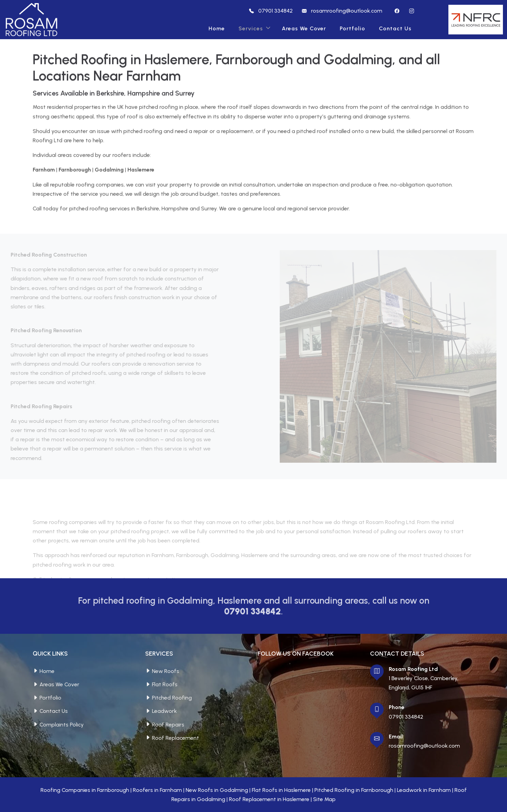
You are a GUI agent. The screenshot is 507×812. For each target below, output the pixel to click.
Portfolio (352, 28)
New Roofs (166, 671)
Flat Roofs (165, 684)
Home (217, 28)
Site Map (324, 799)
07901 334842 (406, 717)
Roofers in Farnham (157, 790)
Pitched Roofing (172, 698)
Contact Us (395, 28)
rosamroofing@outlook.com (424, 746)
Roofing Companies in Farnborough (85, 790)
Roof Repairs (168, 725)
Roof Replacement (175, 738)
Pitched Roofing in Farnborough (354, 790)
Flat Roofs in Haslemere (281, 790)
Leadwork (164, 711)
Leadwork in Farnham (424, 790)
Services (251, 28)
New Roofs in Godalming (217, 790)
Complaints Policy (62, 725)
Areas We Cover (304, 28)
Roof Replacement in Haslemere (269, 799)
